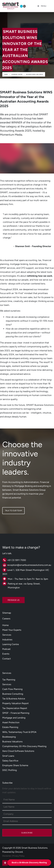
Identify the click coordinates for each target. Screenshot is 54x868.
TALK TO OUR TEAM (11, 509)
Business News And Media (35, 74)
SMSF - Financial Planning (16, 713)
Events (6, 654)
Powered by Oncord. (13, 852)
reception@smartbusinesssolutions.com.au (29, 565)
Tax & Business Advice (14, 699)
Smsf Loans (8, 756)
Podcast (6, 649)
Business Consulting (13, 694)
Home (6, 74)
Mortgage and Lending (14, 718)
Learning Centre (17, 74)
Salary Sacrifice (10, 761)
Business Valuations (12, 742)
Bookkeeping (9, 737)
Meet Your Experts (12, 630)
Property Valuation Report (15, 703)
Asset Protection (11, 722)
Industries (7, 640)
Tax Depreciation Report (15, 708)
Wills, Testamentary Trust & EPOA (19, 732)
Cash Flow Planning (12, 689)
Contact (7, 659)
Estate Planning (10, 727)
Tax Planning (9, 680)
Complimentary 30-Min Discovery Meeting (24, 746)
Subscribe (27, 833)
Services (7, 635)
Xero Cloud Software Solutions (18, 751)
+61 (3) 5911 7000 (17, 560)
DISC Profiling (10, 770)
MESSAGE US (8, 599)
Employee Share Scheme (15, 765)
